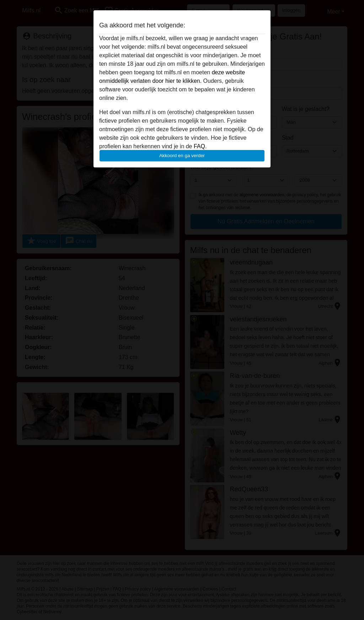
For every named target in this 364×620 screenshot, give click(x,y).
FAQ (199, 146)
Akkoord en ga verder (182, 156)
